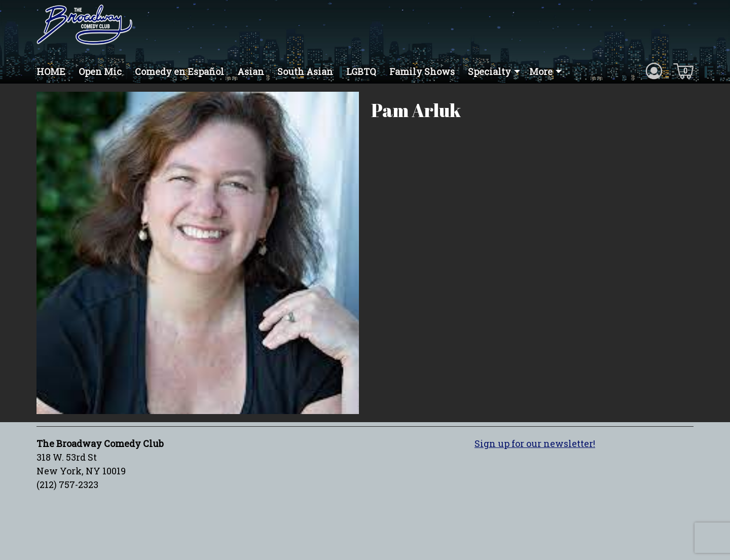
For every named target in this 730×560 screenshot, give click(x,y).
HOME (51, 71)
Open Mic (100, 71)
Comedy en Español (179, 71)
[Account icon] (654, 70)
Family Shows (422, 71)
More (541, 71)
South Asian (305, 71)
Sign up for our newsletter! (535, 443)
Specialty (489, 71)
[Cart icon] (683, 70)
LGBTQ (361, 71)
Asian (251, 71)
